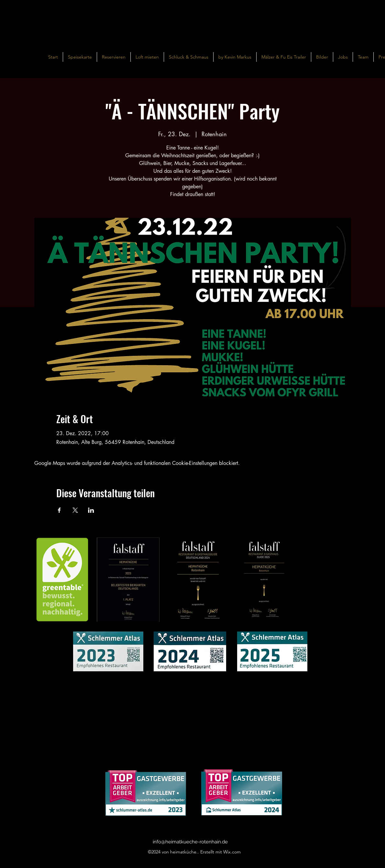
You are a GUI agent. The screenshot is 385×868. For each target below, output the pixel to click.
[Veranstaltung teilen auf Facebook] (59, 510)
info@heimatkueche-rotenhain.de (190, 842)
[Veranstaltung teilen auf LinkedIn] (91, 510)
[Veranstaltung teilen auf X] (75, 510)
